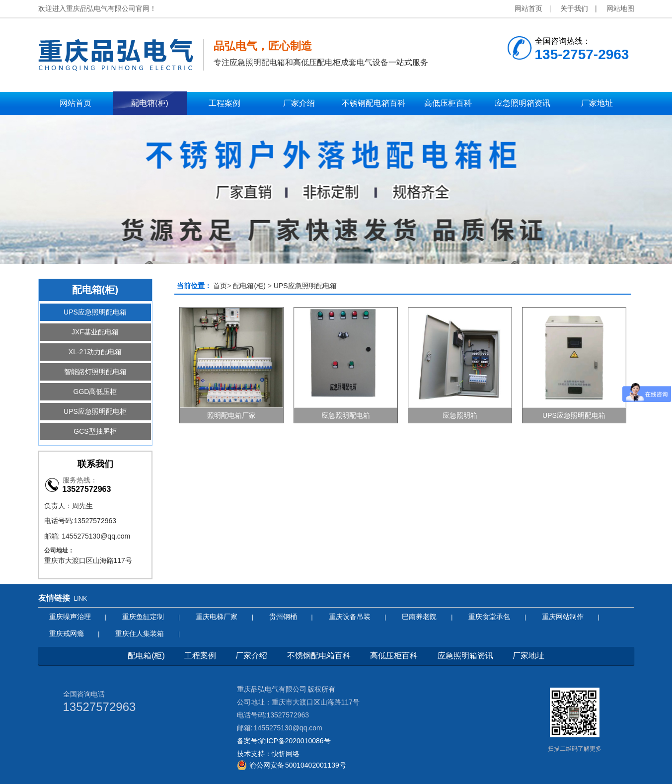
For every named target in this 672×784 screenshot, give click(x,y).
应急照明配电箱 (346, 415)
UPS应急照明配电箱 (305, 286)
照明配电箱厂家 (231, 415)
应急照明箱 (460, 415)
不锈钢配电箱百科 (319, 656)
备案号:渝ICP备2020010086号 (284, 741)
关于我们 (574, 8)
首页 (220, 286)
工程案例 (200, 656)
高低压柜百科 (394, 656)
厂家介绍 (251, 656)
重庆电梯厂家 (217, 617)
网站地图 (620, 8)
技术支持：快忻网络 (268, 754)
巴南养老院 (419, 617)
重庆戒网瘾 (67, 633)
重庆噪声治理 (70, 617)
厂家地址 (528, 656)
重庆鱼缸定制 (143, 617)
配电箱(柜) (249, 286)
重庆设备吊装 (350, 617)
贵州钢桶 (283, 617)
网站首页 (528, 8)
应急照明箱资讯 (465, 656)
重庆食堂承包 (489, 617)
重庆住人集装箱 (140, 633)
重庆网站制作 (563, 617)
